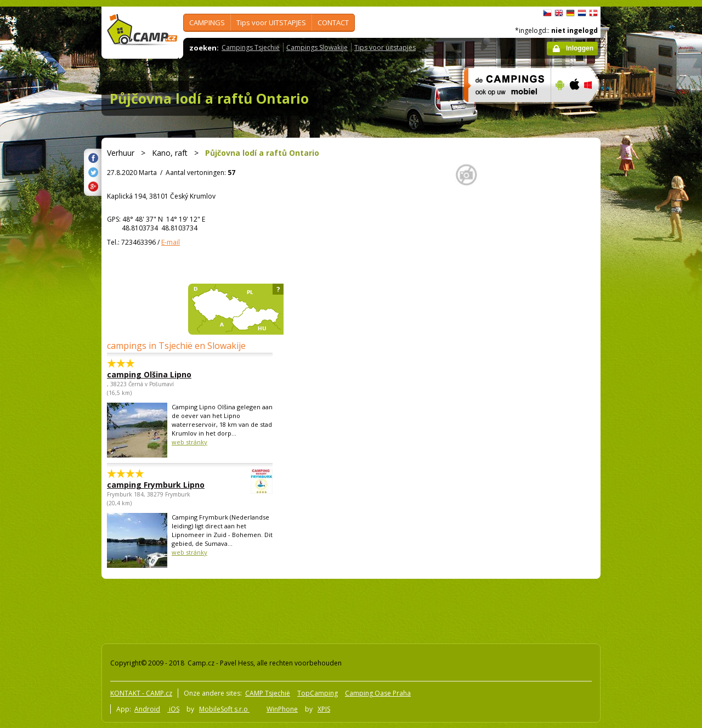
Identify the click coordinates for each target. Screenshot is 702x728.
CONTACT (333, 22)
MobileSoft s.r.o (224, 709)
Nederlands (582, 13)
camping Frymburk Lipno (160, 485)
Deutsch (570, 13)
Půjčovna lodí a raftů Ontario (209, 98)
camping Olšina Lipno (149, 374)
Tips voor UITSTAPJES (271, 22)
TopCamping (318, 693)
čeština (547, 13)
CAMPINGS (207, 22)
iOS (173, 709)
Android (147, 709)
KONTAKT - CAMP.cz (141, 693)
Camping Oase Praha (378, 693)
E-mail (171, 242)
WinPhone (282, 709)
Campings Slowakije (317, 47)
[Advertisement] (647, 336)
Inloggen (580, 48)
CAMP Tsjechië (268, 693)
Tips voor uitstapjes (385, 47)
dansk (593, 13)
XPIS (324, 709)
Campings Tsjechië (251, 47)
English (559, 13)
